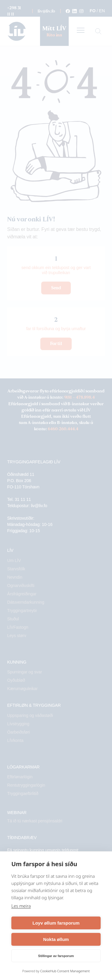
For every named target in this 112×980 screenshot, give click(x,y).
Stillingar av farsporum (56, 956)
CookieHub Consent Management (65, 971)
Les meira (21, 906)
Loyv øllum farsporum (56, 923)
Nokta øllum (56, 939)
